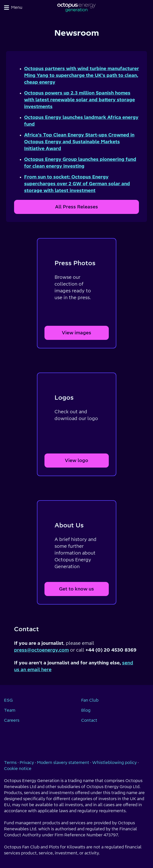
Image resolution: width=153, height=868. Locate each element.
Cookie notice (18, 768)
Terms (10, 762)
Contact (89, 720)
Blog (86, 710)
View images (77, 333)
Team (10, 710)
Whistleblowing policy (114, 762)
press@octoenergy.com (41, 650)
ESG (8, 700)
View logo (77, 460)
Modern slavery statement (63, 762)
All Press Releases (77, 207)
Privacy (27, 762)
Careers (12, 720)
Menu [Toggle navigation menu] (13, 7)
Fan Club (90, 700)
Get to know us (77, 589)
